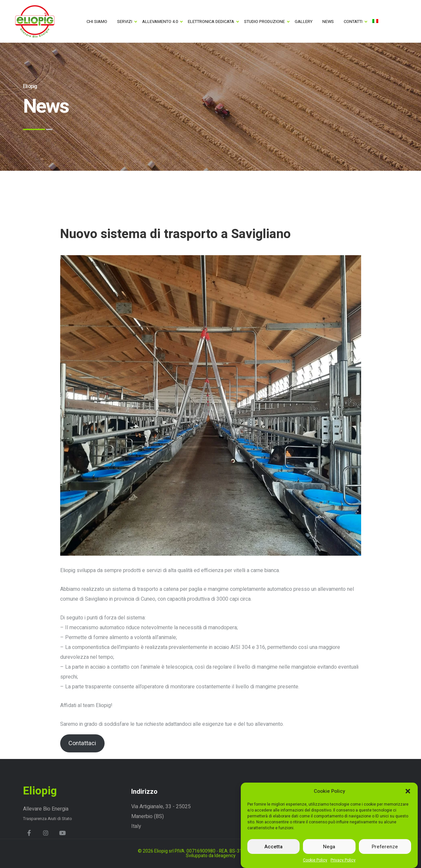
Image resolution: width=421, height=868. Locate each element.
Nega (329, 848)
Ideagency (225, 856)
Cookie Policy (315, 861)
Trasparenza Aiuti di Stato (48, 819)
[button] (408, 792)
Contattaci (82, 743)
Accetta (273, 848)
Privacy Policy (343, 861)
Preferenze (385, 848)
